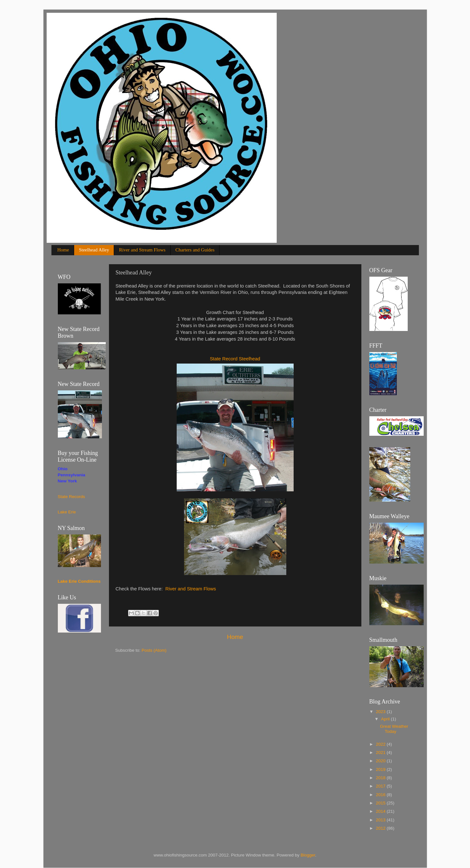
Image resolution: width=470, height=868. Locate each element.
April (386, 719)
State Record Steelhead (235, 359)
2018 (381, 778)
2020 (381, 761)
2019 (381, 769)
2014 (381, 811)
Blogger (308, 855)
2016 (381, 795)
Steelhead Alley (94, 250)
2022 (381, 744)
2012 (381, 828)
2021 (381, 753)
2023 (381, 712)
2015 (381, 803)
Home (63, 250)
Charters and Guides (195, 250)
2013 (381, 820)
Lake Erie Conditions (79, 581)
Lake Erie (67, 512)
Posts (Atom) (154, 650)
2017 (381, 786)
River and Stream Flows (142, 250)
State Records (72, 497)
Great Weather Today (394, 729)
